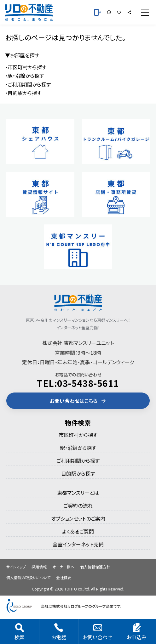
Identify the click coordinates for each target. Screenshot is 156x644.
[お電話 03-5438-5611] (97, 12)
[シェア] (129, 12)
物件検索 (78, 423)
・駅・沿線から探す (24, 76)
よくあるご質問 (78, 531)
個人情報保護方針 (95, 567)
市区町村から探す (78, 435)
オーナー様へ (63, 567)
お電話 (59, 632)
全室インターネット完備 (78, 544)
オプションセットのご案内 (78, 518)
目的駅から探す (78, 473)
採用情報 (39, 567)
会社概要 (64, 577)
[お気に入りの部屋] (119, 12)
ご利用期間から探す (78, 460)
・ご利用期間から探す (28, 84)
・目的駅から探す (23, 93)
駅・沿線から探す (78, 448)
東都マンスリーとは (78, 493)
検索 (20, 632)
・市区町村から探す (26, 67)
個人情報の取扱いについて (28, 577)
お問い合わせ (98, 632)
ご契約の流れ (78, 506)
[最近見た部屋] (109, 12)
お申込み (137, 632)
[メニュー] (145, 12)
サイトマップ (16, 567)
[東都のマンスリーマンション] (29, 12)
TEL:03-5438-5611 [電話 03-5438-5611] (78, 383)
